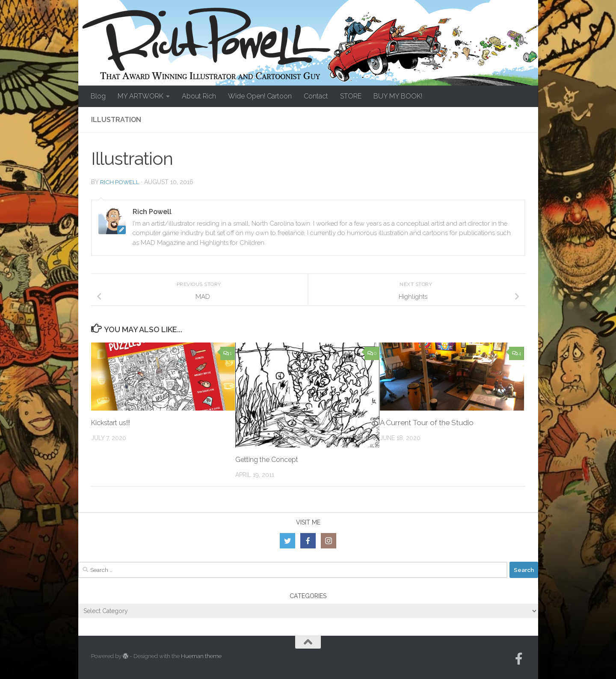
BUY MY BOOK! (398, 96)
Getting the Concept (269, 459)
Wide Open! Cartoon (260, 96)
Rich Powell (120, 182)
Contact (316, 96)
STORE (351, 96)
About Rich (199, 96)
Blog (98, 96)
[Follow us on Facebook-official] (519, 659)
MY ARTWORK (141, 96)
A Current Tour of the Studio (427, 423)
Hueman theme (201, 656)
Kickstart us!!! (114, 423)
